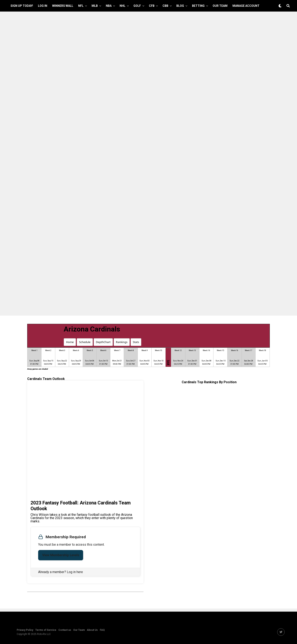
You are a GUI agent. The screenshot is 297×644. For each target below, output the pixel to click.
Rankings (122, 342)
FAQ (102, 630)
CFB (152, 6)
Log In (43, 6)
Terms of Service (46, 630)
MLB (95, 6)
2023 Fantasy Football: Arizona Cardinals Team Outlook (81, 506)
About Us (92, 630)
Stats (136, 342)
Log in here (75, 572)
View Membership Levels (61, 555)
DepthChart (103, 342)
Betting (198, 6)
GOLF (137, 6)
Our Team (220, 6)
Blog (180, 6)
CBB (165, 6)
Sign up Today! (22, 6)
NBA (109, 6)
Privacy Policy (25, 630)
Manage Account (246, 6)
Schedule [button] (85, 342)
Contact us (65, 630)
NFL (81, 6)
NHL (123, 6)
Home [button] (70, 342)
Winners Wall (63, 6)
